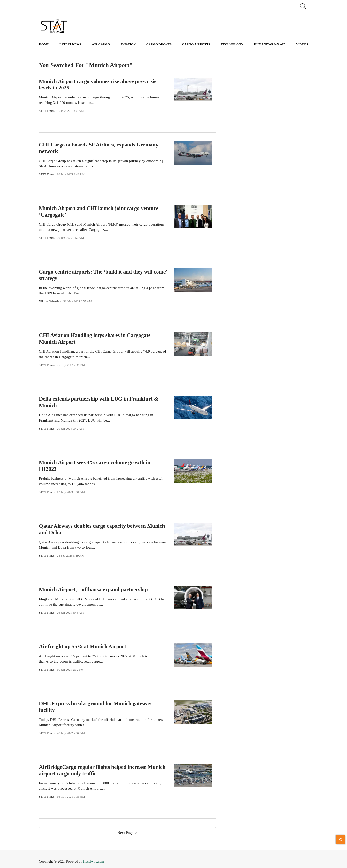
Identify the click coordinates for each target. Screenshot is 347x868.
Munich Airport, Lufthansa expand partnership (93, 589)
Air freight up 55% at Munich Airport (83, 646)
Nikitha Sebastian (50, 301)
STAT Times (47, 111)
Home (44, 44)
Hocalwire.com (94, 862)
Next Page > (127, 833)
